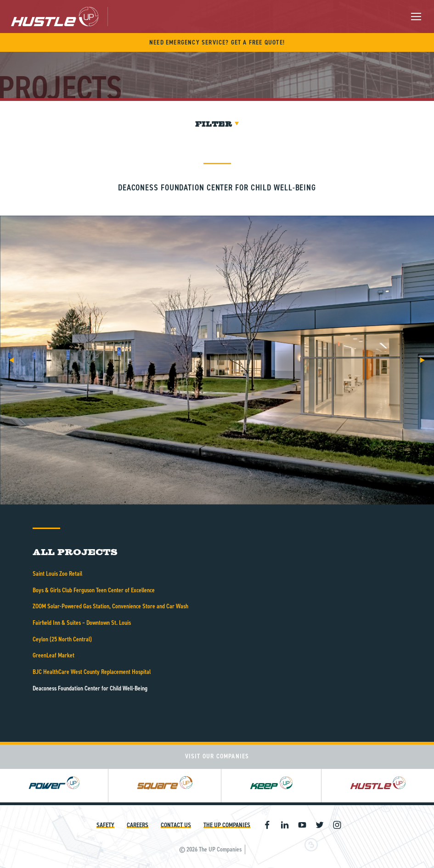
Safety (105, 825)
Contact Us (176, 825)
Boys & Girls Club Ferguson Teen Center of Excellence (94, 590)
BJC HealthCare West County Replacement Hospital (92, 672)
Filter (217, 124)
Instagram (337, 825)
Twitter (320, 825)
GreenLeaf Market (54, 655)
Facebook (267, 825)
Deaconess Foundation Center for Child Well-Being (90, 688)
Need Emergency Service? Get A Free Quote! (217, 42)
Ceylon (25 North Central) (62, 639)
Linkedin (285, 825)
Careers (138, 825)
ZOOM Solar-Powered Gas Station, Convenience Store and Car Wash (110, 606)
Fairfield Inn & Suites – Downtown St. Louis (82, 623)
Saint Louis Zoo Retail (57, 574)
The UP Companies (227, 825)
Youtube (302, 825)
